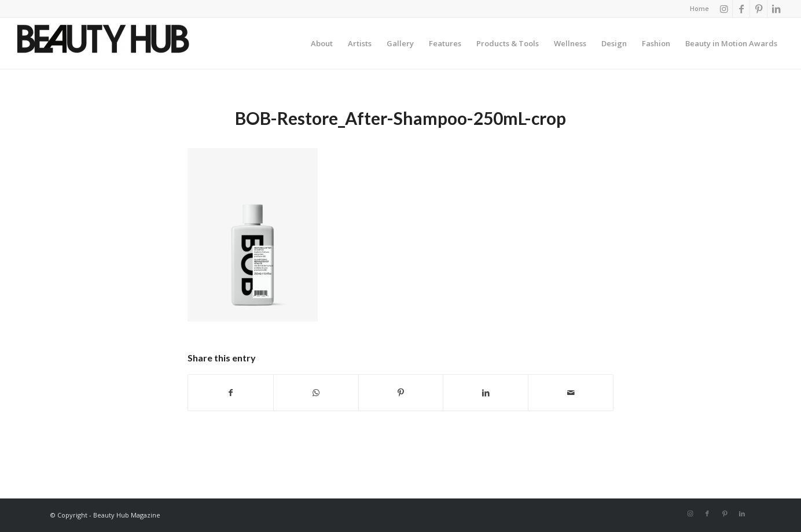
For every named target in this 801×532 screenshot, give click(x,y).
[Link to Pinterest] (758, 9)
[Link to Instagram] (724, 9)
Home (699, 8)
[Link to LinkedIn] (776, 9)
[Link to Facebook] (741, 9)
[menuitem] (697, 9)
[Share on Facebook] (231, 393)
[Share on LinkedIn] (486, 393)
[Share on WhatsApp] (316, 393)
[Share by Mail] (571, 393)
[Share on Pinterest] (401, 393)
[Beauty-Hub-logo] (103, 46)
